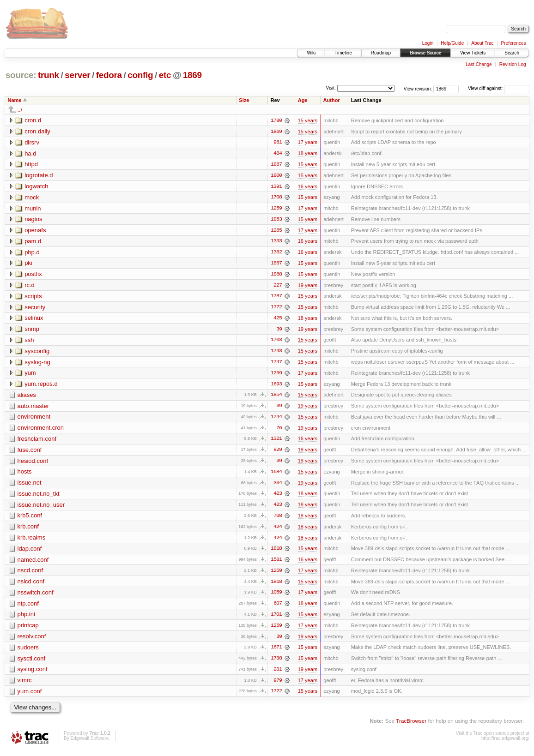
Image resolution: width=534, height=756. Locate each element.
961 (278, 143)
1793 (276, 353)
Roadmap (381, 53)
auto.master (33, 408)
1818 (276, 552)
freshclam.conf (37, 441)
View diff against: (499, 88)
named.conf (33, 563)
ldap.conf (30, 552)
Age (303, 100)
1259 (276, 209)
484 (278, 154)
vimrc (25, 685)
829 (278, 453)
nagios (33, 220)
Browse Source (425, 53)
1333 (276, 242)
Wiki (311, 53)
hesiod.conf (33, 464)
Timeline (343, 53)
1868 (276, 276)
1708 (276, 198)
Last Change (479, 64)
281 (278, 674)
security (35, 309)
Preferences (514, 43)
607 (278, 608)
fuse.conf (30, 453)
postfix (33, 275)
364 (278, 486)
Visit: (331, 88)
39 (279, 331)
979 (278, 685)
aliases (27, 397)
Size (244, 100)
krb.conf (28, 530)
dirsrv (32, 142)
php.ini (26, 619)
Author (332, 100)
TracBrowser (411, 726)
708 (278, 519)
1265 (276, 231)
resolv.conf (32, 641)
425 (278, 320)
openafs (35, 231)
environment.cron (41, 430)
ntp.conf (28, 608)
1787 (276, 298)
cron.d (33, 120)
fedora (109, 75)
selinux (34, 320)
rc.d (30, 286)
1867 (276, 165)
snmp (32, 331)
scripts (33, 297)
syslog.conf (33, 674)
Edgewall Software (89, 743)
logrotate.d (39, 176)
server (77, 75)
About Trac (482, 43)
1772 (276, 309)
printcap (28, 630)
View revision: (418, 88)
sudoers (28, 652)
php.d (32, 253)
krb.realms (32, 541)
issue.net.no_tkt (39, 497)
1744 (276, 420)
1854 (276, 397)
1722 (276, 696)
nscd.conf (30, 574)
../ (20, 110)
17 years (308, 143)
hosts (25, 475)
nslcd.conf (31, 585)
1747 (276, 364)
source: (21, 75)
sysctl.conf (32, 663)
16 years (308, 187)
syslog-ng (37, 364)
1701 (276, 619)
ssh (29, 342)
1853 (276, 220)
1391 (276, 187)
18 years (308, 154)
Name (15, 100)
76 (279, 431)
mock (32, 198)
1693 (276, 386)
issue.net (30, 486)
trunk (49, 75)
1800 (276, 176)
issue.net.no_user (41, 508)
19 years (308, 287)
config (140, 75)
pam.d (33, 242)
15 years (308, 120)
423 (278, 497)
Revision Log (513, 64)
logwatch (36, 187)
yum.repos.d (41, 386)
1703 (276, 342)
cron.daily (37, 131)
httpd (31, 165)
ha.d (30, 153)
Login (428, 43)
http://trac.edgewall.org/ (505, 743)
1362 (276, 253)
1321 (276, 442)
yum (30, 375)
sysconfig (37, 353)
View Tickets (473, 53)
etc (165, 75)
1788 (276, 663)
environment (34, 419)
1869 (192, 75)
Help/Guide (452, 43)
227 (278, 287)
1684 (276, 475)
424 (278, 530)
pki (28, 264)
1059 (276, 597)
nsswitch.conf (36, 597)
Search (512, 53)
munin (33, 209)
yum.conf (30, 696)
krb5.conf (30, 519)
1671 (276, 652)
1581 (276, 564)
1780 (276, 120)
